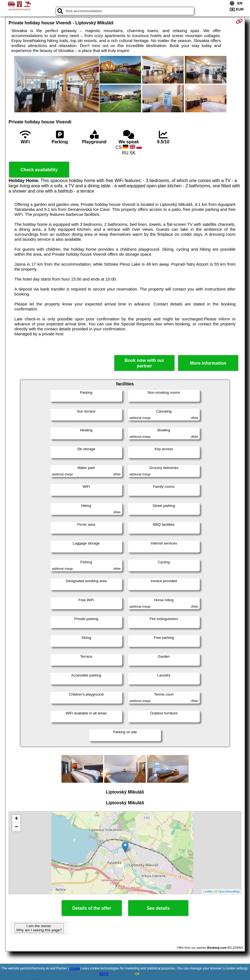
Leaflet (208, 891)
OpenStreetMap (229, 891)
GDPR (104, 974)
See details (158, 908)
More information (208, 363)
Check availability (39, 170)
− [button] (16, 827)
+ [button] (16, 819)
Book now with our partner (144, 363)
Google (75, 968)
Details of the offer (92, 908)
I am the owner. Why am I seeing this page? (39, 928)
